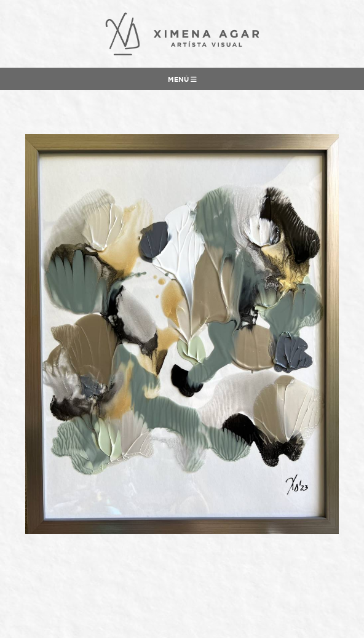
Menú (182, 79)
